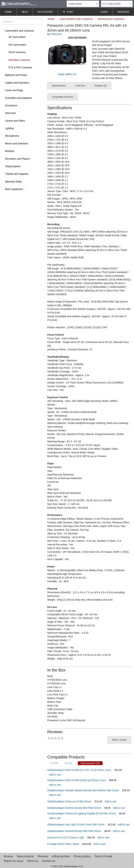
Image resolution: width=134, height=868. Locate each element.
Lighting (9, 128)
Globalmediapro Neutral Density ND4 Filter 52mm (74, 808)
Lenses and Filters (15, 121)
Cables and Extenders (17, 83)
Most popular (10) (90, 763)
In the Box (80, 86)
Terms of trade (103, 856)
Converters (11, 105)
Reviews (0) (101, 86)
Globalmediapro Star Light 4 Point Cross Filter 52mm (76, 825)
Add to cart (55, 775)
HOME (8, 12)
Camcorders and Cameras (19, 31)
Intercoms (10, 113)
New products (25, 856)
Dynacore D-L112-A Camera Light (66, 838)
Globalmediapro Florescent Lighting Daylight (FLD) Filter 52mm (82, 813)
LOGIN (104, 12)
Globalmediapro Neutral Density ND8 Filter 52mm (74, 831)
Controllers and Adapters (18, 98)
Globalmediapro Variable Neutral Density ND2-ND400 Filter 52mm (83, 790)
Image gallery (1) (67, 74)
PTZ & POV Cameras (20, 67)
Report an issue (14, 861)
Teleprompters (13, 166)
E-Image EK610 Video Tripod (63, 844)
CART (68, 12)
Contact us (49, 861)
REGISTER (123, 12)
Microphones (12, 136)
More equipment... (15, 189)
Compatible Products (63, 97)
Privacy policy (82, 856)
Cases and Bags (14, 90)
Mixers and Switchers (17, 144)
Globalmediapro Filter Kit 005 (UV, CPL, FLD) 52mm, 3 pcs (79, 770)
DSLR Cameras (17, 52)
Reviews (43, 856)
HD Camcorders (17, 45)
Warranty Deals (13, 182)
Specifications (59, 86)
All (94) (68, 763)
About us (33, 861)
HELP (25, 12)
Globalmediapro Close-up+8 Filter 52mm (69, 801)
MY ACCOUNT (45, 12)
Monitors (10, 151)
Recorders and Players (17, 159)
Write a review (119, 740)
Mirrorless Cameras (19, 60)
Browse (8, 856)
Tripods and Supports (17, 174)
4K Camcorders (17, 37)
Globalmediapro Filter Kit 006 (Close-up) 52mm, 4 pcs (77, 780)
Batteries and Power (16, 75)
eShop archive (61, 856)
